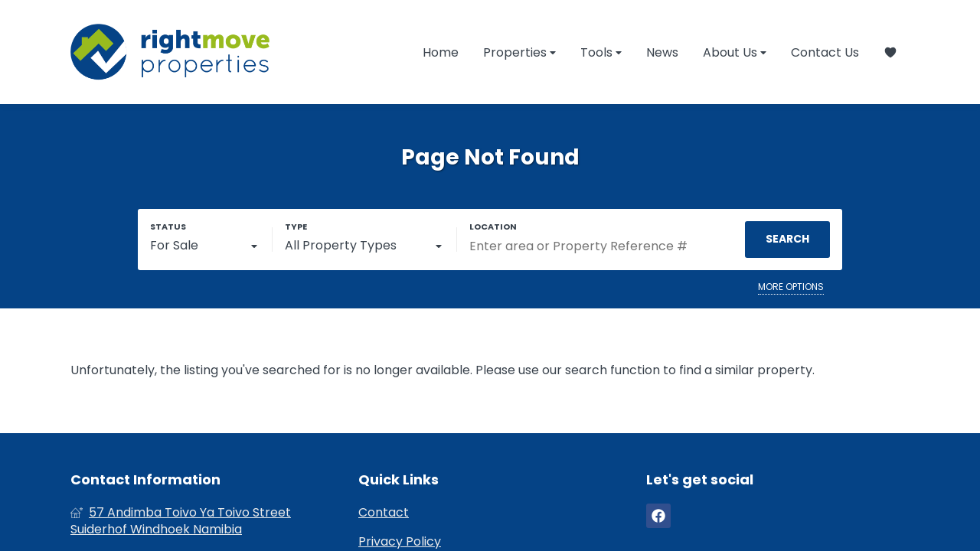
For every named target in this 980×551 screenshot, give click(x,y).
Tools (601, 52)
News (662, 52)
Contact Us (825, 52)
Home (441, 52)
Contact (384, 513)
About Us (735, 52)
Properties (519, 52)
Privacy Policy (400, 542)
